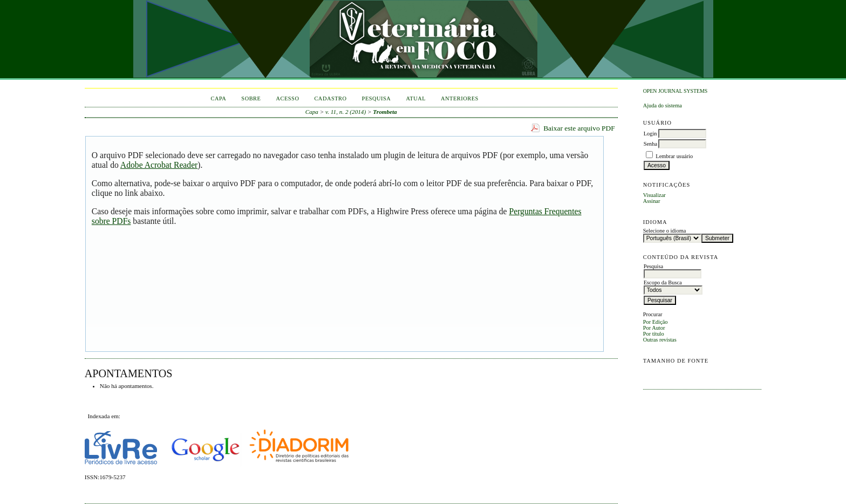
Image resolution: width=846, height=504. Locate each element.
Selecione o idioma (665, 231)
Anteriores (460, 98)
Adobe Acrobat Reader (159, 165)
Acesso (287, 98)
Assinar (652, 201)
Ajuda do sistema (663, 105)
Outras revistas (660, 340)
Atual (416, 98)
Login (650, 134)
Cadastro (330, 98)
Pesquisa (377, 98)
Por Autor (654, 328)
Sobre (251, 98)
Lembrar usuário (674, 156)
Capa (219, 98)
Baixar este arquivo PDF (579, 128)
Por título (654, 334)
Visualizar (654, 195)
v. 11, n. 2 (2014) (346, 112)
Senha (650, 144)
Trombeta (385, 112)
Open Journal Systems (676, 91)
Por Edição (656, 322)
